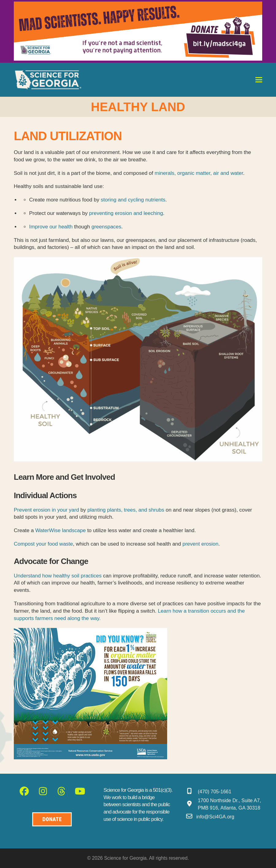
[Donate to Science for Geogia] (52, 819)
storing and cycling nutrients (133, 200)
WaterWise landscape (61, 530)
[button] (259, 80)
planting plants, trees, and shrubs (126, 510)
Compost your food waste (43, 544)
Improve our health (51, 227)
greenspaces (106, 227)
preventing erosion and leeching (126, 213)
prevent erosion (200, 544)
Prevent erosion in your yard (46, 510)
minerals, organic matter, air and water (199, 173)
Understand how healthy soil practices (58, 576)
